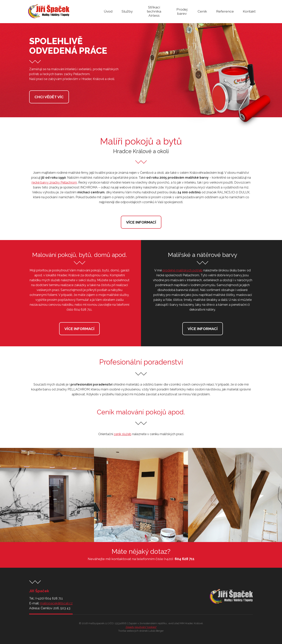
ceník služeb (123, 434)
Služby (127, 11)
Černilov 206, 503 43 (56, 608)
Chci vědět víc (49, 97)
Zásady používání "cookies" (141, 627)
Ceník (202, 11)
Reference (225, 11)
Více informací (141, 222)
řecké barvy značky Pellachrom (54, 182)
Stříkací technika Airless (154, 11)
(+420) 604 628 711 (49, 598)
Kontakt (249, 11)
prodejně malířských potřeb (183, 270)
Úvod (108, 11)
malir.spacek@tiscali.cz (56, 603)
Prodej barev (182, 11)
